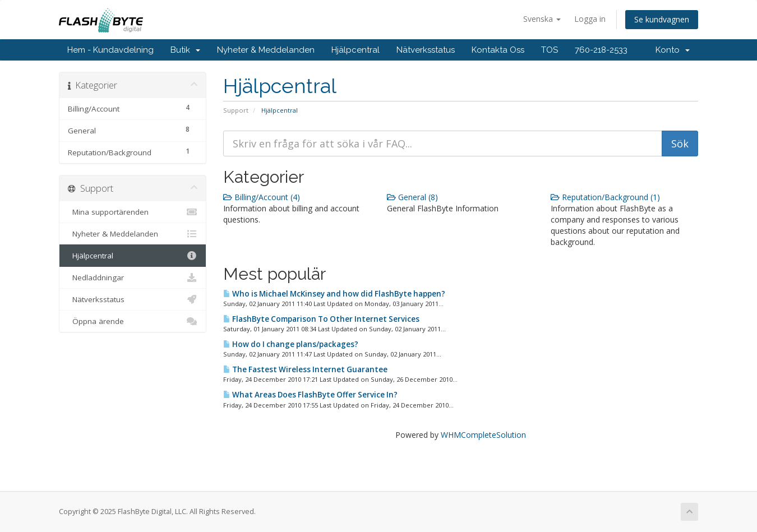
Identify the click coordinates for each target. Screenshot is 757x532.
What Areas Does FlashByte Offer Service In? (310, 395)
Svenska (542, 19)
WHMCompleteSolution (483, 435)
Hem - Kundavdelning (110, 50)
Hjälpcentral (356, 50)
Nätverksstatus (426, 50)
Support (236, 110)
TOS (550, 50)
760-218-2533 (601, 50)
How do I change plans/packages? (291, 344)
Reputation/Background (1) (605, 197)
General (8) (412, 197)
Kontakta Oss (498, 50)
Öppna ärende (133, 321)
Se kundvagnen (662, 19)
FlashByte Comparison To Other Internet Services (321, 319)
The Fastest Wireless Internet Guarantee (305, 369)
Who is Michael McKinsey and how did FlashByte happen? (334, 294)
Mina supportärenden (133, 212)
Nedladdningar (133, 277)
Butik (185, 50)
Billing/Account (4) (262, 197)
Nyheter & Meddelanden (266, 50)
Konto (673, 50)
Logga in (590, 19)
